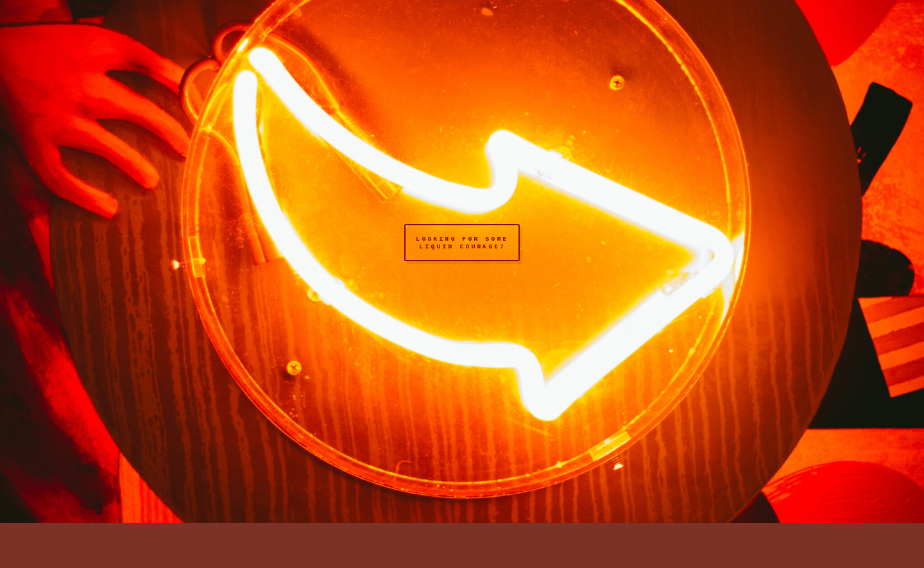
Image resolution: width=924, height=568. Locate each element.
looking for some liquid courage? (462, 242)
